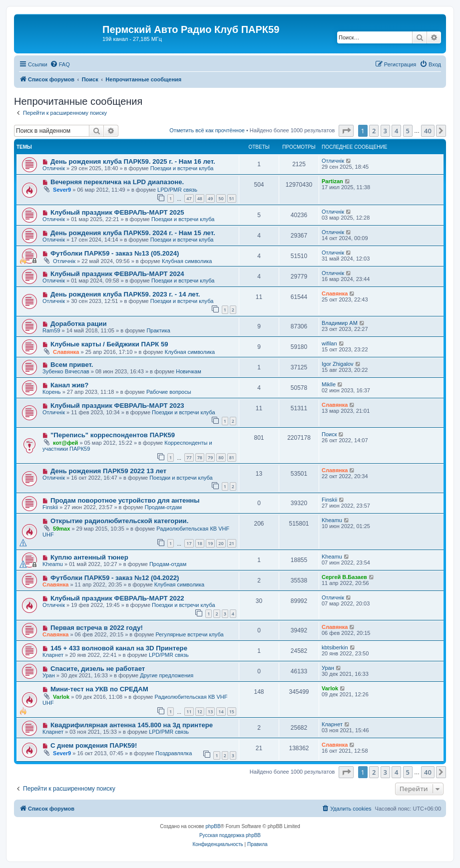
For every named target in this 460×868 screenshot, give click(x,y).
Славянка (335, 293)
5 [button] (408, 131)
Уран (49, 675)
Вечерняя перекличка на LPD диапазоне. (117, 182)
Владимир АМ (340, 323)
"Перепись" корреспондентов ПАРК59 (113, 435)
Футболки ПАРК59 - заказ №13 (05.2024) (115, 253)
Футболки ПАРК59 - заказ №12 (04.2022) (115, 578)
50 (221, 198)
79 (210, 457)
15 (232, 712)
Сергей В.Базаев (344, 577)
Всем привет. (72, 365)
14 (221, 712)
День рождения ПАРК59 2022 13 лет (108, 471)
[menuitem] (60, 64)
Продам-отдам (163, 507)
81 (232, 457)
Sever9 (62, 190)
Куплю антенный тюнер (89, 557)
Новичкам (189, 371)
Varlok (61, 697)
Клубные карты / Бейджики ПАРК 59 (109, 344)
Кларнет (53, 655)
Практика (158, 330)
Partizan (332, 181)
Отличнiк (54, 168)
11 (189, 712)
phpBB (213, 826)
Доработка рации (79, 324)
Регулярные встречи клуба (189, 634)
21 (232, 543)
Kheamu (332, 520)
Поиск (329, 434)
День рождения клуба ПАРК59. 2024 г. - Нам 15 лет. (133, 233)
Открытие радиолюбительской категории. (119, 521)
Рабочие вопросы (169, 392)
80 (221, 457)
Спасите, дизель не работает (98, 669)
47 (189, 198)
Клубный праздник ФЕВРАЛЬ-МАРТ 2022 (117, 598)
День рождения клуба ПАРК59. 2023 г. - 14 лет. (125, 294)
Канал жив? (70, 385)
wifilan (329, 343)
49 (210, 198)
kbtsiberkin (335, 647)
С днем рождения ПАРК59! (94, 745)
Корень (52, 392)
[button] (346, 131)
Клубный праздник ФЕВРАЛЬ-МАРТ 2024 (117, 274)
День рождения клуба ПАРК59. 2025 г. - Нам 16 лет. (133, 161)
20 (221, 543)
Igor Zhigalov (338, 364)
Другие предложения (167, 675)
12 (200, 712)
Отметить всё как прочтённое (207, 130)
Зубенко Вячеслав (66, 371)
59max (61, 529)
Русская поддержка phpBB (230, 835)
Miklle (329, 384)
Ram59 (51, 330)
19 (210, 543)
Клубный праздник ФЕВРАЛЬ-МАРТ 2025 (117, 212)
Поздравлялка (174, 753)
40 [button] (428, 131)
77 (189, 457)
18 (200, 543)
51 (232, 198)
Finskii (50, 507)
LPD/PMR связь (177, 190)
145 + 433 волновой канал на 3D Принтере (119, 648)
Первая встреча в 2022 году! (97, 628)
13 (210, 712)
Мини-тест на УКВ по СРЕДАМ (99, 689)
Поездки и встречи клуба (182, 168)
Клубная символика (187, 261)
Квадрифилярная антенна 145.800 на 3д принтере (132, 725)
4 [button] (396, 131)
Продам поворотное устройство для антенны (125, 500)
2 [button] (374, 131)
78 (200, 457)
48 (200, 198)
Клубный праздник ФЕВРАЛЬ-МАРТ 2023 (117, 406)
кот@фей (65, 443)
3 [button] (385, 131)
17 (189, 543)
